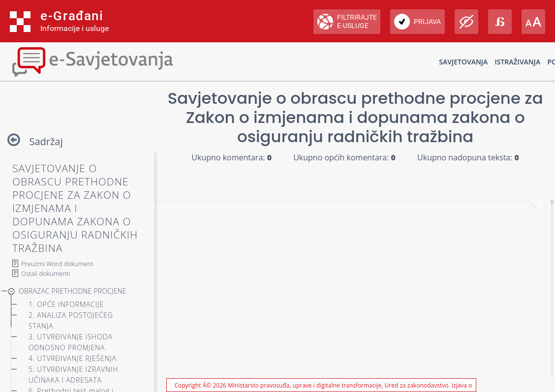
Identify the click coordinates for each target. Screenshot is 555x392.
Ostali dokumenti (46, 273)
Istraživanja (517, 62)
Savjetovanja (463, 62)
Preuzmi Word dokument (57, 264)
